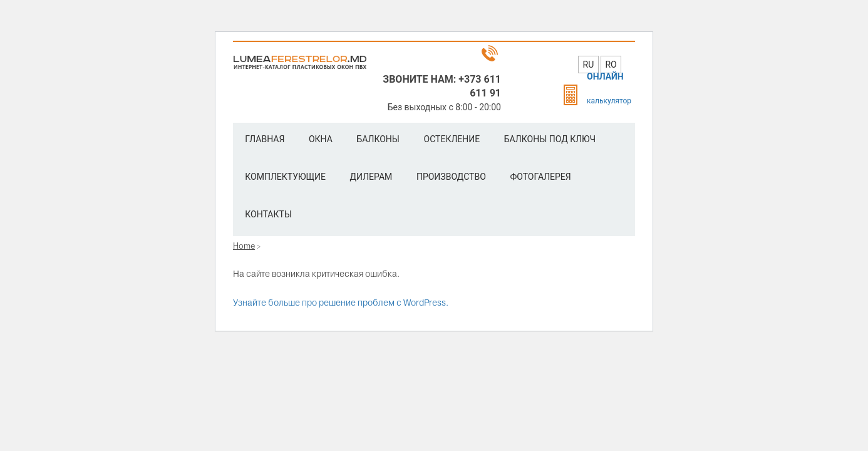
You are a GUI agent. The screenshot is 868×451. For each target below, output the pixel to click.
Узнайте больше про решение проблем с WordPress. (341, 303)
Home (244, 246)
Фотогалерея (540, 177)
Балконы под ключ (550, 139)
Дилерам (371, 177)
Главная (265, 139)
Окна (321, 139)
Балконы (378, 139)
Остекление (452, 139)
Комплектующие (285, 177)
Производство (451, 177)
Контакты (268, 214)
